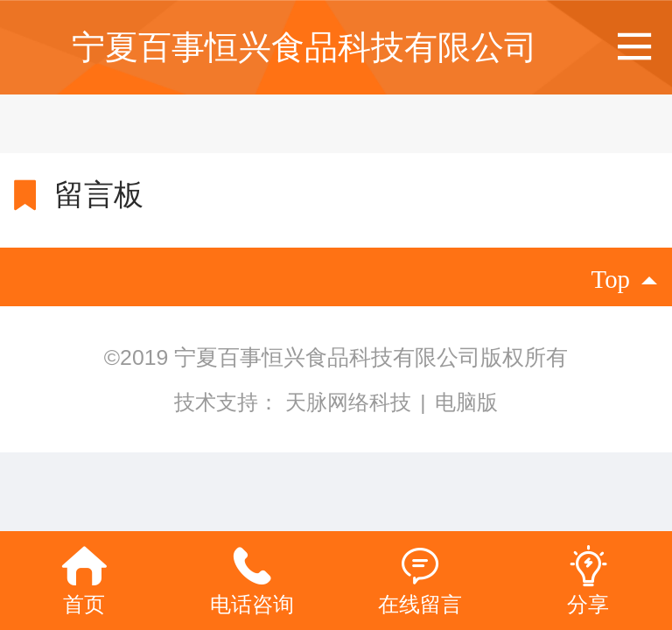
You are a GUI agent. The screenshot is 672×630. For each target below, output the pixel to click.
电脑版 (466, 402)
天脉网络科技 (351, 402)
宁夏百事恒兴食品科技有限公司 (304, 47)
